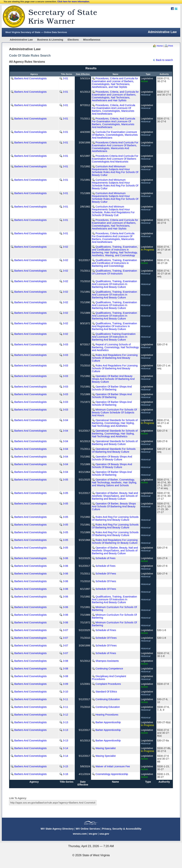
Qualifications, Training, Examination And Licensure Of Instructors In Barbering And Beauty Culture (114, 284)
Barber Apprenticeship (108, 722)
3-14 (66, 748)
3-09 (66, 684)
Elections (73, 40)
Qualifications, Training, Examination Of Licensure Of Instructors (114, 272)
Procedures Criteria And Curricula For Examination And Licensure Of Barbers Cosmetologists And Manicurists (115, 159)
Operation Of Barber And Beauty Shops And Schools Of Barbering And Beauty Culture (113, 379)
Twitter (176, 9)
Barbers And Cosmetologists (31, 78)
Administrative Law (21, 40)
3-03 (66, 344)
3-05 (66, 480)
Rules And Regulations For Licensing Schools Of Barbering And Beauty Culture (115, 358)
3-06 (66, 558)
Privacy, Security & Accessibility (122, 829)
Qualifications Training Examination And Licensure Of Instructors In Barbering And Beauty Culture (114, 337)
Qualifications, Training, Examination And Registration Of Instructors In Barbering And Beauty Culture (114, 326)
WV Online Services (88, 829)
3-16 (66, 774)
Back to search (164, 60)
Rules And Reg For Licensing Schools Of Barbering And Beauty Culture (115, 518)
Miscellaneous (92, 40)
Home (160, 46)
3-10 (66, 692)
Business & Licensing (50, 40)
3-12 (66, 715)
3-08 (66, 661)
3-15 (66, 766)
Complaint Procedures (108, 684)
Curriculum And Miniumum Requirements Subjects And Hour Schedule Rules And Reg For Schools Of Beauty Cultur (115, 171)
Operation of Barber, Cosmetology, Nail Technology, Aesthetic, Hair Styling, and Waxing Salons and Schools (114, 482)
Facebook (172, 9)
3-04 (66, 420)
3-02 (66, 247)
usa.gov (104, 834)
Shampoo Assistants (107, 661)
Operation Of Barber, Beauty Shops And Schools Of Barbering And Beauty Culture (114, 506)
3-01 (66, 78)
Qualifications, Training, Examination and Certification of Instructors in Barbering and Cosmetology (114, 263)
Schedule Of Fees (106, 574)
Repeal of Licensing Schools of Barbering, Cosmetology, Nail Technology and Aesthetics (115, 347)
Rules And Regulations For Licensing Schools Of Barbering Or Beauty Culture (115, 541)
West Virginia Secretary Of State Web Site (48, 17)
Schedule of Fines (106, 630)
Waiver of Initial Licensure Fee (113, 766)
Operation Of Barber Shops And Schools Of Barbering (112, 388)
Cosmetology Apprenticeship (112, 774)
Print (171, 46)
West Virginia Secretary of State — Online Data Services (36, 32)
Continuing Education (108, 699)
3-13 (66, 722)
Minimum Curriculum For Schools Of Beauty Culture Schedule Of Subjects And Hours (114, 412)
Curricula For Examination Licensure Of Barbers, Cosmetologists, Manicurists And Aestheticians (115, 135)
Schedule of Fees (105, 558)
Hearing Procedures (107, 715)
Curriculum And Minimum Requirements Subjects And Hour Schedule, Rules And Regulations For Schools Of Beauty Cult (113, 211)
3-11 (66, 699)
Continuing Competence (109, 669)
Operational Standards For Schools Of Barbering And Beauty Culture (114, 450)
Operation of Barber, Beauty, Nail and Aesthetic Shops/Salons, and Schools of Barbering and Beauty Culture (115, 496)
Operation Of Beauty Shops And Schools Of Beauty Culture (112, 458)
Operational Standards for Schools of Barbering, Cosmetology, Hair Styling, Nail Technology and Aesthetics (115, 423)
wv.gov (93, 834)
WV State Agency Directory (57, 829)
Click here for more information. (74, 2)
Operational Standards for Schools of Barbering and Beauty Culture (115, 443)
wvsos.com (80, 834)
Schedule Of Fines (106, 638)
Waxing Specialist (106, 748)
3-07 (66, 630)
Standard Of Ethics (106, 692)
